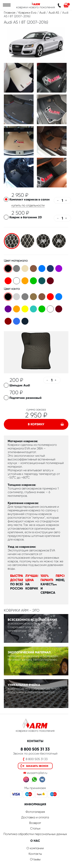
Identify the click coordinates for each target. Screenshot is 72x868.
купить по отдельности (28, 205)
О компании (35, 848)
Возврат (35, 823)
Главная (10, 13)
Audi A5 (54, 13)
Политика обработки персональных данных (35, 834)
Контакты (35, 854)
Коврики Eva (27, 13)
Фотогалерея (35, 812)
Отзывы (35, 859)
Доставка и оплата (35, 817)
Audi (42, 13)
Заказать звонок (37, 766)
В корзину (36, 424)
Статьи (35, 828)
